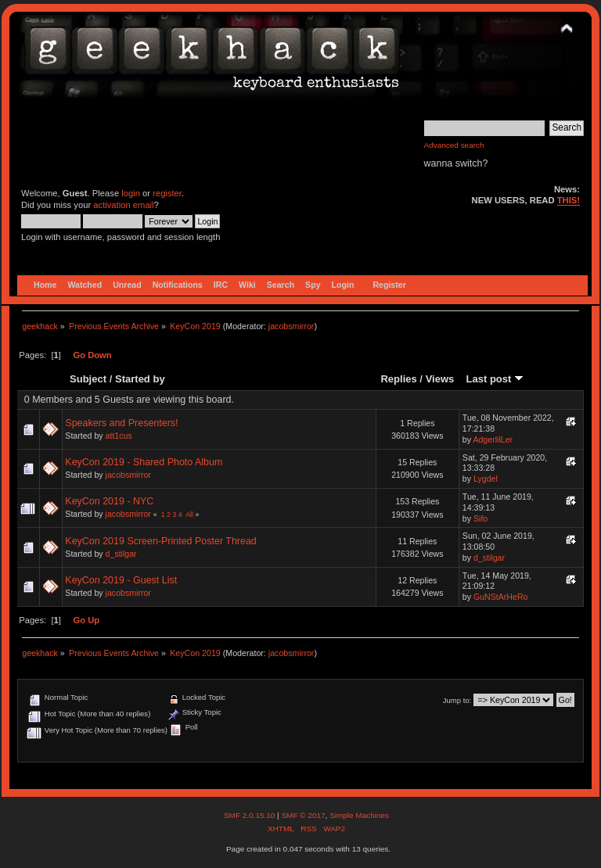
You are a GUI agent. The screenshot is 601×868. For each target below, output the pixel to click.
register (167, 193)
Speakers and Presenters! (121, 423)
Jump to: (457, 700)
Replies (398, 379)
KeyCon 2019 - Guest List (121, 580)
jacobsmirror (292, 326)
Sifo (480, 518)
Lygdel (486, 479)
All (189, 515)
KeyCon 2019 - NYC (109, 501)
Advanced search (454, 145)
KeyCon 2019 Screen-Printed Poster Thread (160, 541)
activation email (123, 205)
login (131, 193)
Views (440, 379)
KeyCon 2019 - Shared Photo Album (144, 462)
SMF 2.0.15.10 (250, 815)
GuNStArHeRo (500, 597)
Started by (140, 379)
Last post (495, 379)
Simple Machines (359, 815)
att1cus (119, 436)
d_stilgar (121, 554)
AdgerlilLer (493, 439)
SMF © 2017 (303, 815)
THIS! (569, 200)
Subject (88, 379)
